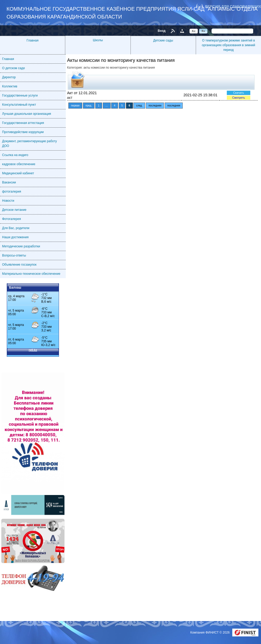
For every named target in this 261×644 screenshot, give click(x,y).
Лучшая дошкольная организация (27, 114)
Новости (8, 201)
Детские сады (163, 40)
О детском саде (13, 68)
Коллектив (10, 86)
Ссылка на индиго (15, 155)
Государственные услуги (20, 96)
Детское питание (14, 210)
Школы (98, 40)
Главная (33, 40)
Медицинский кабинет (18, 173)
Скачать (238, 93)
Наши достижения (15, 237)
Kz (194, 31)
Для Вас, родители (16, 228)
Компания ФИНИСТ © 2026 (210, 633)
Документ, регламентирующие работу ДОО (29, 144)
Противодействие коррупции (23, 132)
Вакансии (9, 182)
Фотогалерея (11, 219)
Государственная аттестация (23, 123)
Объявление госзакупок (19, 265)
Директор (9, 77)
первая (75, 106)
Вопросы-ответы (14, 255)
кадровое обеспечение (19, 164)
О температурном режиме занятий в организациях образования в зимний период (228, 45)
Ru (203, 31)
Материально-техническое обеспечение (31, 274)
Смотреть (238, 98)
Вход (162, 31)
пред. (89, 106)
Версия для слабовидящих (233, 6)
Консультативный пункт (19, 105)
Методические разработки (21, 246)
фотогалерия (12, 192)
